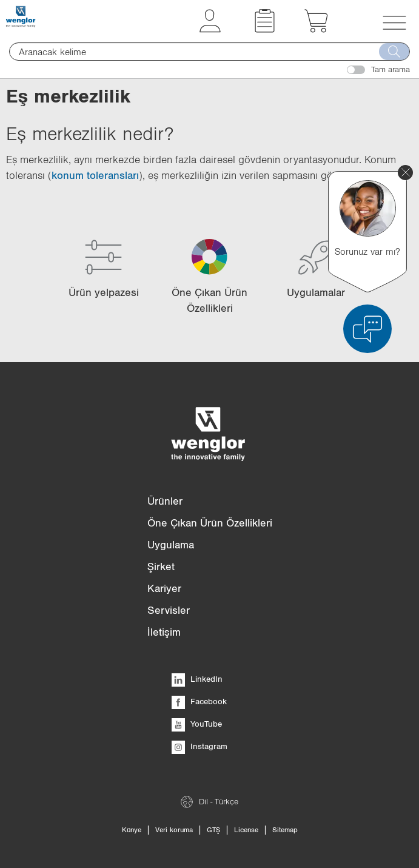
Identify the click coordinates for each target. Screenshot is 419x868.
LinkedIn (197, 679)
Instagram (199, 746)
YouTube (197, 724)
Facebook (199, 701)
